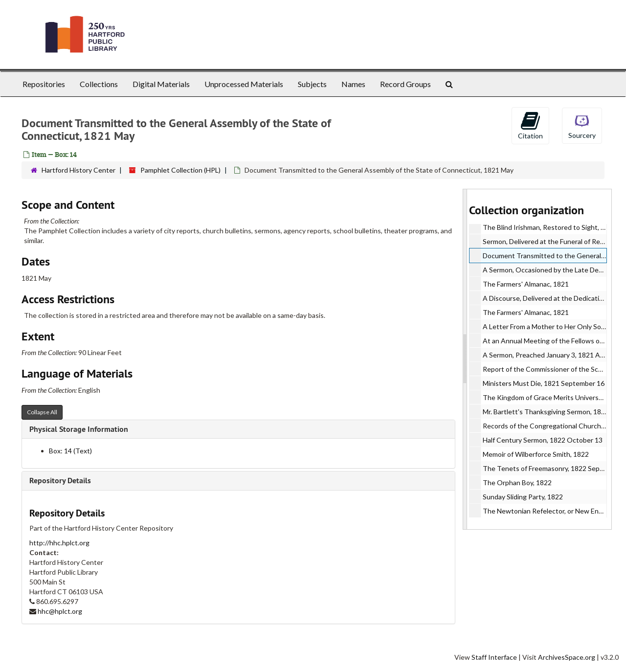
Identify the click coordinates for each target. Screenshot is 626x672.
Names (353, 84)
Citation (530, 125)
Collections (99, 84)
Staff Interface (494, 657)
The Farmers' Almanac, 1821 (526, 284)
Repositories (44, 84)
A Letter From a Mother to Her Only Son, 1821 (553, 326)
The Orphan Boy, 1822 (517, 482)
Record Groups (405, 84)
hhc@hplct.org (60, 611)
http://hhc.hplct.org (59, 543)
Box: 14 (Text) (70, 451)
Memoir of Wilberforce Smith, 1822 (536, 454)
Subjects (312, 84)
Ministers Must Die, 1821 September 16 (544, 383)
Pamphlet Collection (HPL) (180, 170)
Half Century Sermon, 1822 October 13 (543, 440)
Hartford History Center (78, 170)
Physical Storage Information (79, 429)
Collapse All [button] (42, 412)
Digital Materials (161, 84)
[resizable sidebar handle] (465, 359)
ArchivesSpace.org (567, 657)
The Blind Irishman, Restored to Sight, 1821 (549, 227)
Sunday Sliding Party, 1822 (523, 497)
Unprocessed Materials (244, 84)
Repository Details (60, 481)
